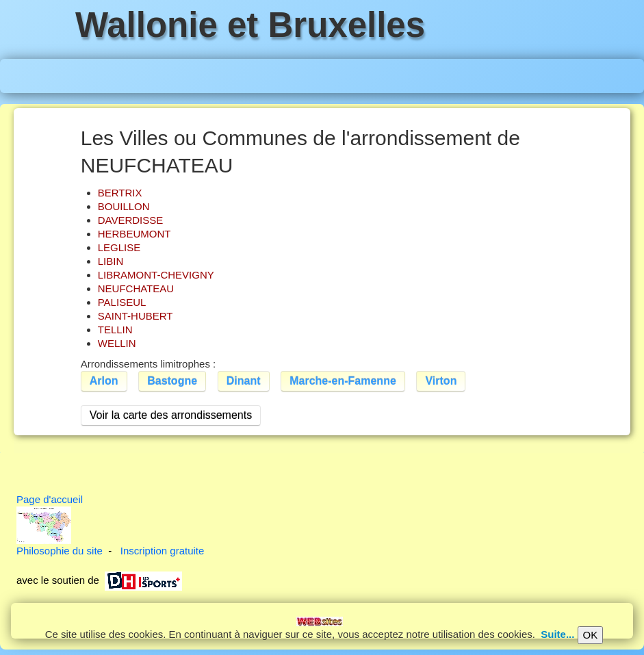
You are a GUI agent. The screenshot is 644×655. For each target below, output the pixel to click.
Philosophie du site (60, 551)
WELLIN (117, 343)
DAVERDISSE (131, 220)
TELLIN (115, 330)
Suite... (557, 634)
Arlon (104, 381)
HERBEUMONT (134, 234)
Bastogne (172, 381)
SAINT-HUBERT (136, 316)
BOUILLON (124, 206)
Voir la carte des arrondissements (171, 415)
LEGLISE (119, 247)
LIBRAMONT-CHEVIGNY (156, 275)
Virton (441, 381)
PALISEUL (122, 302)
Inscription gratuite (163, 551)
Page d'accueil (50, 499)
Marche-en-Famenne (343, 381)
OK (591, 635)
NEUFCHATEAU (136, 288)
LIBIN (111, 261)
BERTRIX (120, 193)
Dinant (244, 381)
